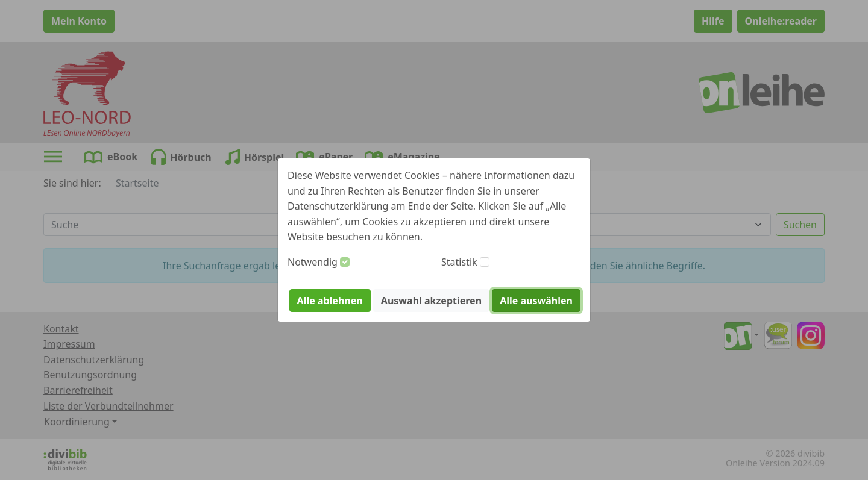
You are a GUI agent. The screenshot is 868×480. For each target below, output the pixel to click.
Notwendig (313, 262)
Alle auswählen (536, 301)
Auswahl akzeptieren (431, 301)
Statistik (459, 262)
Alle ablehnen (330, 301)
